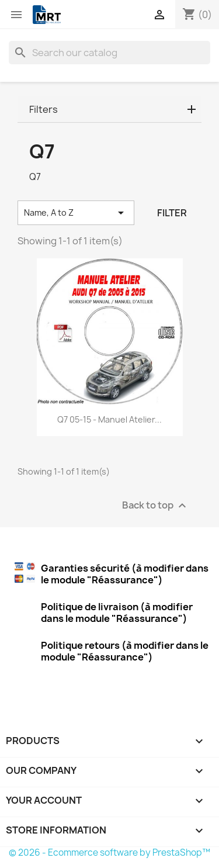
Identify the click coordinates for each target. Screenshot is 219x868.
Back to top (156, 506)
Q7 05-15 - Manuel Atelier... (109, 419)
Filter (172, 213)
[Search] (109, 53)
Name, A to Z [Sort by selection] (76, 213)
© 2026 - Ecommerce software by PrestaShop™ (109, 853)
